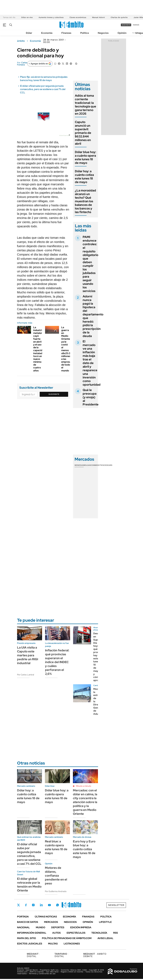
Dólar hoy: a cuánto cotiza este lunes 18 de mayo (84, 177)
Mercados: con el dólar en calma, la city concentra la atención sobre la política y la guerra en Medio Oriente (85, 802)
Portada (23, 917)
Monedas (79, 465)
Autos (56, 933)
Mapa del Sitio (27, 938)
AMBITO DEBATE (95, 955)
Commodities (97, 465)
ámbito (21, 41)
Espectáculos (76, 933)
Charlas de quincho (119, 17)
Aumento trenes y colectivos (51, 17)
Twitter (19, 905)
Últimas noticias (46, 917)
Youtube (49, 905)
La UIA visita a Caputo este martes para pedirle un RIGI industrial (28, 655)
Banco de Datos (28, 922)
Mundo (41, 927)
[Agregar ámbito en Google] (40, 64)
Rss (116, 933)
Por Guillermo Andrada (56, 891)
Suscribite (54, 394)
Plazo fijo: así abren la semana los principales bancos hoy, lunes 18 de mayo (44, 79)
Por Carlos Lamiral (26, 675)
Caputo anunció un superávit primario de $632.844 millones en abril (83, 133)
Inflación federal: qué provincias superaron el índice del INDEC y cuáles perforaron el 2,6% (57, 662)
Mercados (51, 922)
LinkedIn (41, 905)
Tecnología (99, 933)
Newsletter (116, 905)
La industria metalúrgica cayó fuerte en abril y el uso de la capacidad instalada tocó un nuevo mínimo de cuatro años (40, 349)
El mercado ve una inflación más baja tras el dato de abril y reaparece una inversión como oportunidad (92, 363)
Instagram (33, 905)
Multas (53, 944)
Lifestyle (105, 922)
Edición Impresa (81, 927)
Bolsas (87, 465)
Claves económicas (78, 17)
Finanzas (66, 33)
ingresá (136, 25)
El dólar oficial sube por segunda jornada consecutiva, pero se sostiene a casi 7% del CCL (43, 89)
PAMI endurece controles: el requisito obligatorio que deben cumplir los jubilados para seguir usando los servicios (90, 264)
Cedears (108, 465)
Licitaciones (72, 944)
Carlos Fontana (22, 64)
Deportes (58, 927)
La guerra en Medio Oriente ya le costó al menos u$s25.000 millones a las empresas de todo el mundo (67, 349)
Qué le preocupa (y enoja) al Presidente (91, 397)
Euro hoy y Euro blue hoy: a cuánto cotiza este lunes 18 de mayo (84, 849)
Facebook (26, 905)
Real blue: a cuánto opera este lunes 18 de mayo (56, 847)
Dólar (29, 33)
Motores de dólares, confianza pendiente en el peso (56, 876)
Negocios (103, 33)
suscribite (126, 25)
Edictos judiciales (30, 944)
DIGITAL (33, 955)
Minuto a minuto (83, 786)
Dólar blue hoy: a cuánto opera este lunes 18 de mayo (86, 157)
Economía (47, 33)
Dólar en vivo (27, 17)
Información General (32, 933)
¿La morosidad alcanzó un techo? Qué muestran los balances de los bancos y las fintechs (85, 201)
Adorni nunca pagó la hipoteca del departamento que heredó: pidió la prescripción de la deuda (93, 316)
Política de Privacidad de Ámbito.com (67, 938)
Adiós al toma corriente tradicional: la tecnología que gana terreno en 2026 (86, 105)
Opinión (122, 33)
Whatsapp (57, 905)
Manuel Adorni (98, 17)
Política (85, 33)
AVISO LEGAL (105, 938)
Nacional (23, 927)
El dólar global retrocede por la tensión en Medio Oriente (29, 885)
